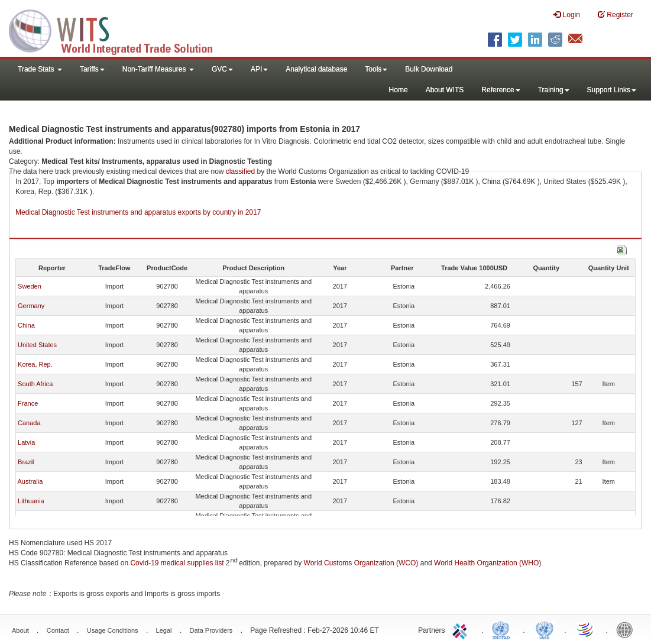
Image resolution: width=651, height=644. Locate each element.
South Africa (35, 384)
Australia (30, 481)
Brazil (26, 462)
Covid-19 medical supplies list (177, 563)
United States (37, 345)
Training (554, 90)
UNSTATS (545, 629)
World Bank (627, 629)
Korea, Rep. (35, 364)
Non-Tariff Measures (158, 69)
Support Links (612, 90)
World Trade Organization (586, 629)
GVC (222, 69)
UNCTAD (503, 629)
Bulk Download (429, 69)
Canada (29, 423)
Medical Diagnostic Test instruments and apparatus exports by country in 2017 (138, 212)
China (26, 325)
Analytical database (316, 69)
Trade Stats (40, 69)
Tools (376, 69)
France (28, 403)
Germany (31, 306)
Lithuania (31, 501)
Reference (501, 90)
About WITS (445, 90)
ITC (462, 629)
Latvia (26, 442)
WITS (118, 30)
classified (240, 171)
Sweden (30, 286)
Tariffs (92, 69)
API (259, 69)
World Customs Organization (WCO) (361, 563)
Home (399, 90)
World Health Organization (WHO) (488, 563)
